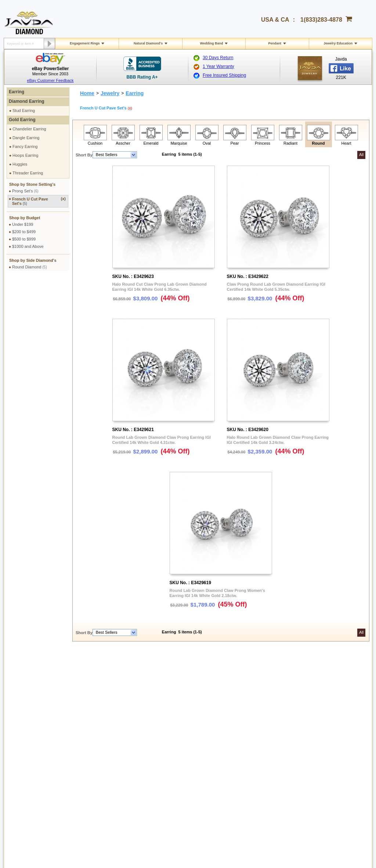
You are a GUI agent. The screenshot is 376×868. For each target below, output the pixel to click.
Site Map (95, 756)
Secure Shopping (102, 685)
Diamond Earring (27, 101)
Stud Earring (24, 111)
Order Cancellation (32, 742)
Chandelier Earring (29, 129)
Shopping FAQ (100, 749)
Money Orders (243, 705)
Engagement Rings (85, 43)
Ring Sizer (96, 742)
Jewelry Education (338, 43)
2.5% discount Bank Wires (254, 685)
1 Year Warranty (218, 66)
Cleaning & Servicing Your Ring (115, 736)
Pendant (275, 43)
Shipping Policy (29, 679)
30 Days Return (218, 58)
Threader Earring (28, 173)
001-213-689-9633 (241, 843)
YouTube (310, 738)
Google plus (297, 786)
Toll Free (175, 679)
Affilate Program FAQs (322, 698)
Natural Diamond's (148, 43)
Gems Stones (171, 723)
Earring (17, 92)
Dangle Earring (26, 138)
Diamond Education (176, 716)
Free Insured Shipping (224, 75)
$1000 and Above (28, 246)
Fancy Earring (25, 147)
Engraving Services (104, 729)
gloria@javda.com (177, 784)
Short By (84, 155)
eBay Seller (312, 751)
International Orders (33, 685)
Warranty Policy (29, 749)
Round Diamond (30, 267)
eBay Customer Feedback (50, 80)
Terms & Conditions (104, 692)
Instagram (311, 718)
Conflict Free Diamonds (179, 742)
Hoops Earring (25, 155)
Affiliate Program (317, 692)
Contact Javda (315, 685)
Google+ (310, 745)
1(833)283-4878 (321, 20)
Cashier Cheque (245, 698)
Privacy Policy (99, 679)
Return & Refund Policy (36, 723)
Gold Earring (22, 120)
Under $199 (23, 224)
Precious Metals (173, 729)
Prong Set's (25, 191)
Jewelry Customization (107, 723)
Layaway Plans (244, 712)
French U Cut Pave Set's (39, 201)
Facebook (311, 712)
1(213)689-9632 (114, 790)
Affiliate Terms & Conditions (326, 705)
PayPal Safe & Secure (250, 718)
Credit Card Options (248, 692)
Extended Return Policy (36, 736)
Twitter (308, 731)
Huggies (20, 164)
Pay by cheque (244, 679)
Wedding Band (212, 43)
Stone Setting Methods (179, 736)
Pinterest (310, 725)
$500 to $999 (24, 239)
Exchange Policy (30, 729)
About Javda (313, 679)
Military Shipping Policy (36, 692)
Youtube (317, 786)
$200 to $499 (24, 232)
